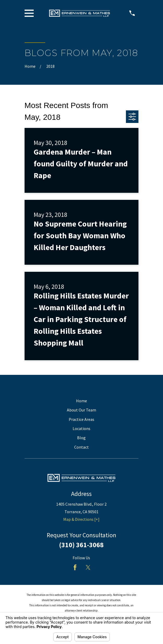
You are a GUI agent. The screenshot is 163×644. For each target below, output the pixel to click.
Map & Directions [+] (81, 519)
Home (81, 401)
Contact (81, 447)
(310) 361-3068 (81, 545)
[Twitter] (88, 567)
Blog (81, 438)
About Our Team (81, 410)
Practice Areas (81, 419)
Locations (81, 428)
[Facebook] (75, 567)
